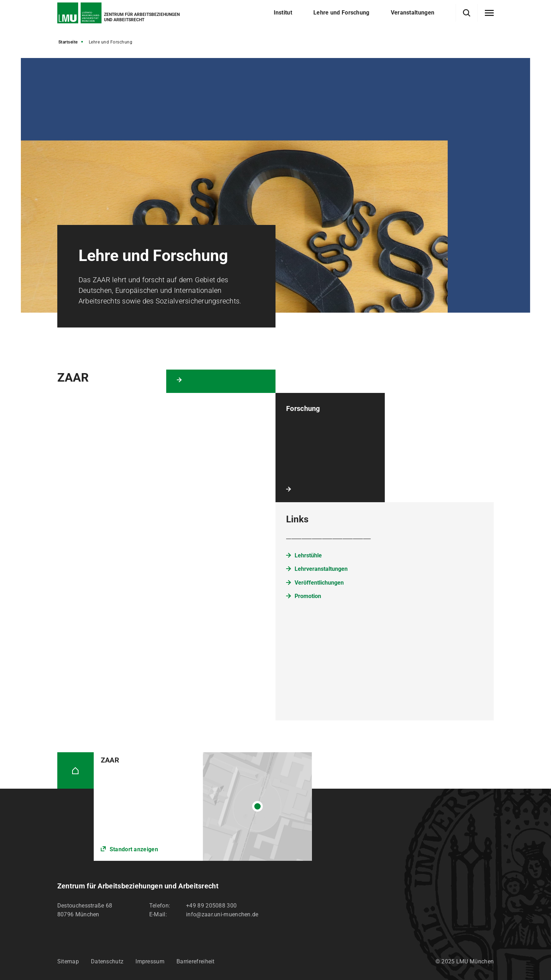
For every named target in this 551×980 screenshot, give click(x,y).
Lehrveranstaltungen (321, 569)
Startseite (68, 42)
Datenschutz (107, 961)
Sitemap (68, 961)
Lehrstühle (308, 555)
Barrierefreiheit (196, 961)
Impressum (150, 961)
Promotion (308, 596)
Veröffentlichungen (319, 583)
